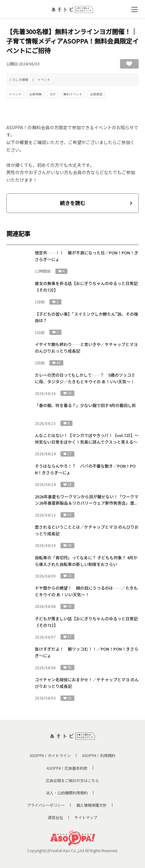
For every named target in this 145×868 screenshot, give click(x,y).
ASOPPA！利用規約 (99, 755)
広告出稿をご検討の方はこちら (72, 780)
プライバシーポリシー (46, 805)
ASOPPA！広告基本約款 (67, 768)
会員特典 (35, 94)
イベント (44, 79)
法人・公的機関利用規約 (67, 793)
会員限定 (96, 94)
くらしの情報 (19, 79)
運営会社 (55, 817)
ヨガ (53, 94)
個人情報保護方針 (91, 805)
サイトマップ (86, 817)
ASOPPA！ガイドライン (50, 755)
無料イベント (73, 94)
